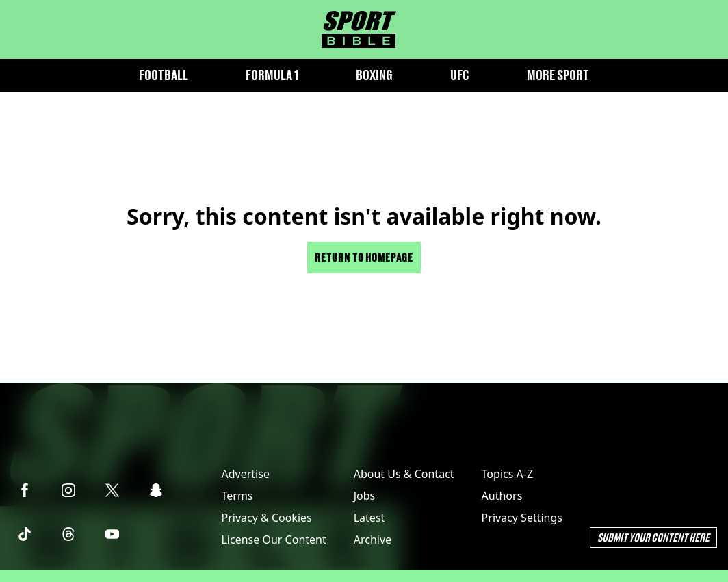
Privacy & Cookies (266, 518)
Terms (237, 496)
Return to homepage (364, 257)
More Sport (558, 75)
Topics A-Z (507, 474)
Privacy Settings (522, 518)
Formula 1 (272, 75)
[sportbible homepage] (359, 29)
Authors (502, 496)
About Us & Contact (404, 474)
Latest (369, 518)
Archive (373, 540)
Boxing (374, 75)
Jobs (365, 496)
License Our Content (273, 540)
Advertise (245, 474)
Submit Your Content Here (653, 537)
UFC (460, 75)
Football (164, 75)
